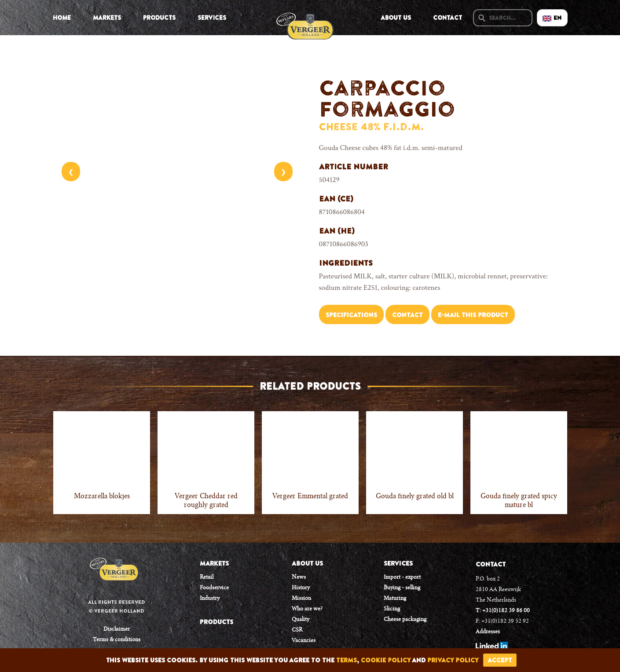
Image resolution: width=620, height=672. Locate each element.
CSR (297, 630)
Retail (207, 577)
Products (159, 18)
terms (347, 660)
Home (62, 18)
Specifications (351, 315)
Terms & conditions (117, 640)
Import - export (402, 577)
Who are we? (307, 609)
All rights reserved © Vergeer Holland (117, 606)
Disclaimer (117, 629)
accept (500, 660)
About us (396, 18)
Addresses (488, 632)
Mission (301, 599)
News (299, 577)
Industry (210, 599)
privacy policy (453, 660)
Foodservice (214, 588)
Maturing (395, 599)
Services (212, 18)
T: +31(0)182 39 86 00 (503, 611)
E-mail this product (473, 315)
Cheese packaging (405, 620)
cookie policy (386, 660)
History (301, 588)
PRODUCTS (216, 622)
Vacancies (304, 641)
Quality (301, 620)
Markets (107, 18)
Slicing (392, 609)
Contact (448, 18)
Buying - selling (402, 588)
